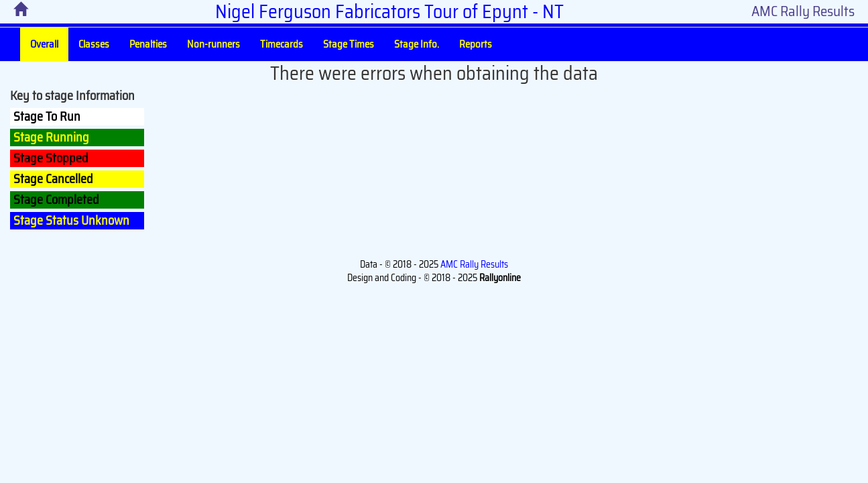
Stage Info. (417, 44)
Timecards (282, 44)
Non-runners (213, 44)
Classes (94, 44)
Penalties (148, 44)
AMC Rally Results (803, 11)
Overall (44, 44)
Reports (476, 44)
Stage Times (349, 44)
